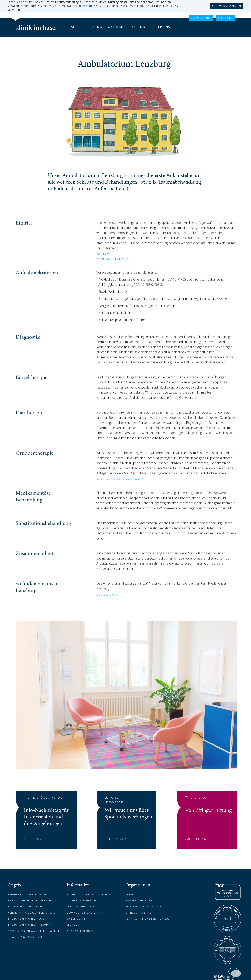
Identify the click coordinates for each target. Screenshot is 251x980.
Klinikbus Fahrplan (82, 900)
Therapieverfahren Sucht (28, 919)
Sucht (77, 27)
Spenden (73, 925)
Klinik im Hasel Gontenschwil (31, 913)
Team (129, 894)
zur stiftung (196, 839)
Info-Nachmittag (80, 907)
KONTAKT (225, 18)
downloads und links (84, 913)
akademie (117, 27)
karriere (139, 27)
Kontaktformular (81, 931)
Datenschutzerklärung (81, 6)
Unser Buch (76, 919)
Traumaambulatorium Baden (31, 900)
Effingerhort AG (139, 913)
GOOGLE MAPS (107, 605)
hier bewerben (116, 839)
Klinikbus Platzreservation (89, 894)
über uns (162, 27)
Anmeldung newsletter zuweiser (34, 931)
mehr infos (32, 839)
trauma (95, 27)
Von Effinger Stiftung (143, 907)
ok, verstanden (227, 6)
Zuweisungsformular (25, 937)
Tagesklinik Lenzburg (25, 907)
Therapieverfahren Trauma (29, 925)
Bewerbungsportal (141, 900)
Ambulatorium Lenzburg (28, 894)
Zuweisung (201, 18)
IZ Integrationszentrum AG (147, 919)
